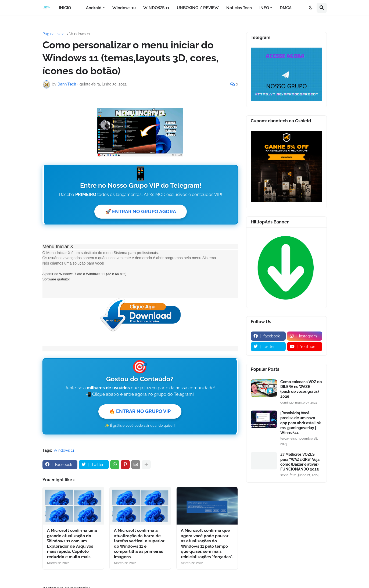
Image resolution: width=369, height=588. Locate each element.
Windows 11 (80, 34)
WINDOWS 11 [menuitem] (156, 8)
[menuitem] (78, 8)
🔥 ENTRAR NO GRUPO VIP (140, 411)
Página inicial (54, 34)
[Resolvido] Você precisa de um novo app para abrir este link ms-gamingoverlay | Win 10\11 (301, 423)
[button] (311, 8)
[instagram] (305, 336)
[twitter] (268, 347)
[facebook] (268, 336)
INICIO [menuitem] (65, 8)
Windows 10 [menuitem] (124, 8)
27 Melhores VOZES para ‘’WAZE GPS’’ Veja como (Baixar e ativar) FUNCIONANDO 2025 (300, 462)
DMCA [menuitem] (286, 8)
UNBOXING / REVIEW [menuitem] (198, 8)
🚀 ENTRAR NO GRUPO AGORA (141, 211)
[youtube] (305, 347)
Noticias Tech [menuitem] (239, 8)
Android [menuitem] (94, 8)
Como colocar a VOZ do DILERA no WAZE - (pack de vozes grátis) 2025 (301, 389)
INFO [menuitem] (264, 8)
